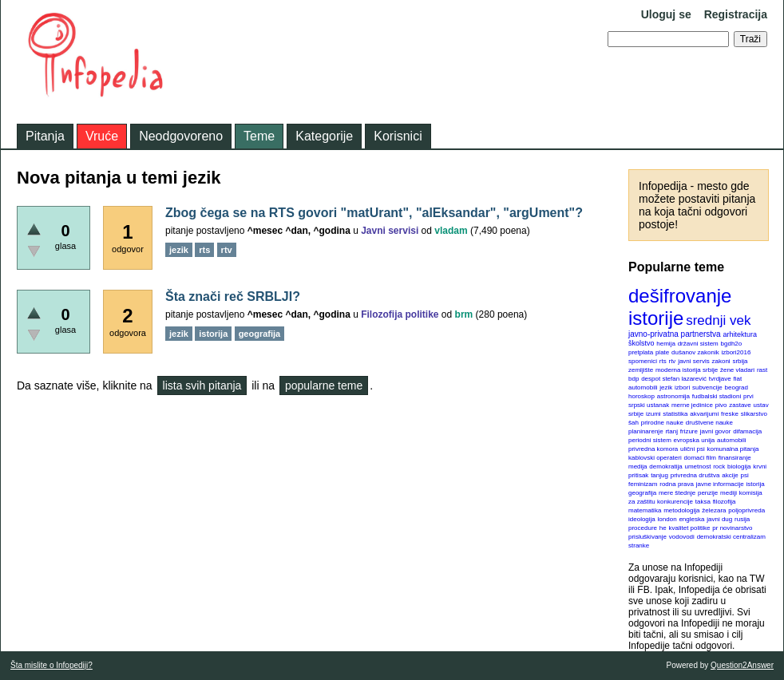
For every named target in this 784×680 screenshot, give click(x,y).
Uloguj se (666, 14)
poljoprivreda (746, 510)
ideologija (642, 519)
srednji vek (718, 320)
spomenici (643, 361)
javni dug (719, 519)
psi (745, 475)
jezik (666, 387)
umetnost (698, 467)
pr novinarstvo (732, 528)
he (663, 528)
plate (662, 352)
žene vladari (737, 370)
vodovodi (682, 537)
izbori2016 (736, 352)
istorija (756, 484)
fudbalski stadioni (717, 396)
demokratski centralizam (731, 537)
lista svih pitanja (202, 385)
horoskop (641, 396)
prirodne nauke (662, 423)
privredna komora (653, 449)
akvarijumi (704, 414)
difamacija (747, 431)
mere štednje (677, 493)
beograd (736, 387)
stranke (639, 546)
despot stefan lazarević (674, 379)
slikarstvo (754, 414)
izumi (653, 414)
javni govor (716, 431)
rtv (672, 361)
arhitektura (740, 334)
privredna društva (695, 475)
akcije (730, 475)
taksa (703, 502)
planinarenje (646, 431)
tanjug (659, 475)
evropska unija (695, 440)
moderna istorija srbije (687, 370)
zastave (740, 405)
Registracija (736, 14)
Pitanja (45, 136)
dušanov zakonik (695, 352)
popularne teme (324, 385)
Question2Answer (742, 665)
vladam (451, 231)
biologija (739, 467)
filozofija (725, 502)
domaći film (699, 458)
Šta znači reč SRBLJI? (233, 297)
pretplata (641, 352)
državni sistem (698, 344)
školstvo (641, 343)
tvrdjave (720, 379)
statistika (675, 414)
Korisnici (398, 136)
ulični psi (693, 449)
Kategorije (324, 136)
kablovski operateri (655, 458)
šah (634, 423)
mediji (729, 493)
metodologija (681, 510)
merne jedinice (692, 405)
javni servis (694, 361)
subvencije (707, 387)
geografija (642, 493)
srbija (740, 361)
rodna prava (677, 484)
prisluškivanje (647, 537)
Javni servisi (390, 231)
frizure (689, 431)
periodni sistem (650, 440)
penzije (708, 493)
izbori (682, 387)
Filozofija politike (400, 314)
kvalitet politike (690, 528)
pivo (721, 405)
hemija (666, 344)
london (667, 519)
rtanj (671, 431)
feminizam (643, 484)
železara (714, 510)
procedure (643, 528)
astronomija (673, 396)
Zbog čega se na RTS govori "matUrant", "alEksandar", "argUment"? (374, 213)
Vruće (102, 136)
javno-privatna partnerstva (675, 334)
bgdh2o (732, 344)
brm (464, 314)
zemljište (641, 370)
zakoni (721, 361)
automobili (731, 440)
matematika (645, 510)
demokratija (665, 467)
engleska (691, 519)
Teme (259, 136)
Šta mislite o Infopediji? (51, 665)
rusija (742, 519)
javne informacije (720, 484)
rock (719, 467)
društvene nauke (709, 423)
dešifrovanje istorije (680, 307)
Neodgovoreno (181, 136)
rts (663, 361)
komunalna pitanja (733, 449)
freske (730, 414)
